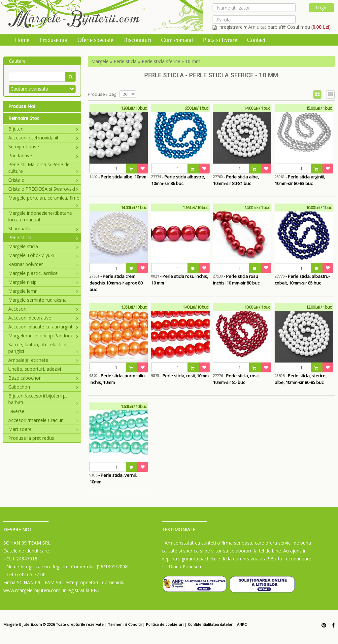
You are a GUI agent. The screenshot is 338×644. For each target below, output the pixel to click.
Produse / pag (102, 94)
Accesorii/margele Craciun (43, 420)
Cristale (43, 180)
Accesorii (43, 309)
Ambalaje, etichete (43, 360)
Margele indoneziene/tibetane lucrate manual (40, 216)
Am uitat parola (263, 27)
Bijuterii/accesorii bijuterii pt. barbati (43, 399)
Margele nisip (43, 282)
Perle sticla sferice (161, 61)
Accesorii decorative (43, 318)
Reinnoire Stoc (24, 118)
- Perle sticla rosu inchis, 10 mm (180, 280)
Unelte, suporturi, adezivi (35, 369)
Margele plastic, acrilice (43, 273)
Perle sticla (43, 237)
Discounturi (137, 40)
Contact (256, 40)
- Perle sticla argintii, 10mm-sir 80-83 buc (300, 180)
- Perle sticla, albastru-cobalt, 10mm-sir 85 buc (302, 280)
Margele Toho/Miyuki (43, 255)
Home (22, 40)
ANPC (242, 624)
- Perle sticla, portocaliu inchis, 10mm (117, 379)
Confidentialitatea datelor (210, 624)
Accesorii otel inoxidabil (43, 138)
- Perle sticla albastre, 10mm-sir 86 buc (178, 180)
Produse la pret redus (31, 438)
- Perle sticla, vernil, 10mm (113, 478)
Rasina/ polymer (43, 264)
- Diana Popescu (183, 567)
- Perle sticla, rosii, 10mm (180, 376)
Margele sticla (43, 246)
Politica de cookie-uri (165, 624)
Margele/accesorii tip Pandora (43, 336)
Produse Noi (22, 106)
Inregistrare (228, 27)
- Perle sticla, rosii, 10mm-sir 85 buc (236, 379)
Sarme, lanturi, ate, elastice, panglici (43, 348)
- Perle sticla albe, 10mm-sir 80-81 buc (236, 180)
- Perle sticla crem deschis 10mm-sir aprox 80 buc (116, 283)
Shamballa (43, 228)
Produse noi (53, 40)
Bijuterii (43, 129)
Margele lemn (43, 291)
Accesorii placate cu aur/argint (43, 327)
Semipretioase (43, 147)
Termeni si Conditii (125, 624)
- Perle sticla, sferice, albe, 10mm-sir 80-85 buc (301, 379)
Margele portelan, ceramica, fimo (44, 198)
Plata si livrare (220, 40)
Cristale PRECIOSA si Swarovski (43, 189)
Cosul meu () (306, 27)
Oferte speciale (95, 40)
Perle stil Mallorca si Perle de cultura (43, 168)
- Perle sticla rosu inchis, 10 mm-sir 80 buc (236, 280)
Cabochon (43, 387)
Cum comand (177, 40)
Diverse (43, 411)
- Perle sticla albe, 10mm (118, 177)
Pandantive (43, 155)
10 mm (193, 61)
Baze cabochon (43, 378)
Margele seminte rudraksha (37, 300)
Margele (100, 61)
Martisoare (43, 429)
